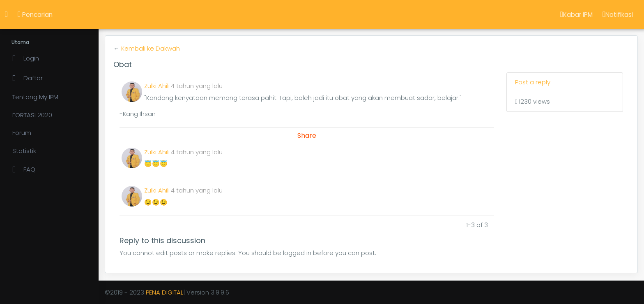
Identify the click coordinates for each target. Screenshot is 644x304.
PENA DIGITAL (164, 292)
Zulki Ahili (157, 86)
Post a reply (533, 82)
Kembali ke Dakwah (151, 48)
